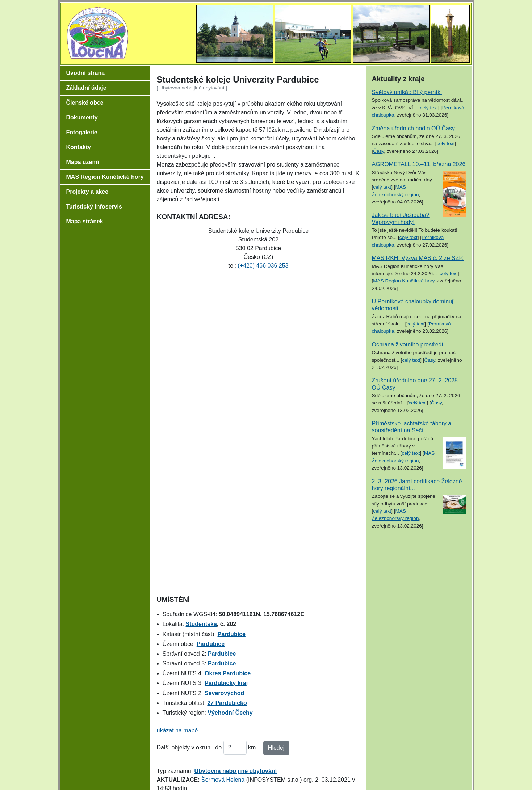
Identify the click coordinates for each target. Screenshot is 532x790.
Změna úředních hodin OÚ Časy (413, 128)
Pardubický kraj (226, 683)
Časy (378, 151)
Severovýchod (224, 693)
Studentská (201, 624)
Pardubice (232, 634)
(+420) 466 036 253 (263, 266)
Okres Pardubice (228, 673)
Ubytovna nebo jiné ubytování (236, 771)
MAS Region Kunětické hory (404, 281)
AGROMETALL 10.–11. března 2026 (419, 164)
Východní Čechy (230, 713)
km (252, 747)
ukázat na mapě (177, 730)
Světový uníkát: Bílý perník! (407, 92)
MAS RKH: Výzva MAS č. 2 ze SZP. (418, 258)
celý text (429, 108)
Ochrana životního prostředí (408, 344)
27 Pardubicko (227, 703)
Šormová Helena (223, 780)
